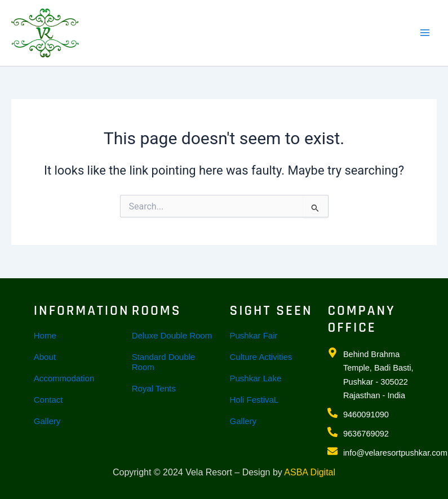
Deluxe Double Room (172, 335)
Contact (48, 400)
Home (45, 335)
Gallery (47, 421)
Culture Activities (261, 357)
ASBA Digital (310, 472)
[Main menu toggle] (425, 33)
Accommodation (64, 378)
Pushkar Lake (256, 378)
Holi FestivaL (254, 400)
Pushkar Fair (254, 335)
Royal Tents (154, 388)
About (45, 357)
